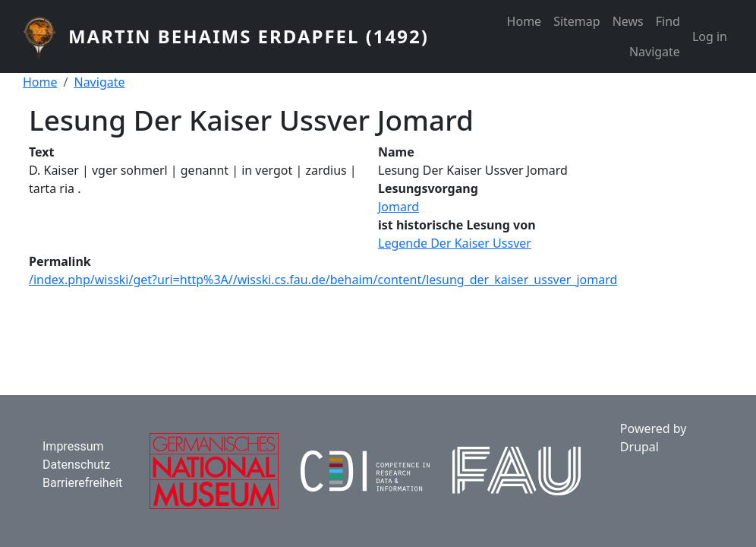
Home (524, 21)
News (628, 21)
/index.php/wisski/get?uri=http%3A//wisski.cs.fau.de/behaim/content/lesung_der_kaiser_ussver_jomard (323, 280)
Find (668, 21)
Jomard (398, 207)
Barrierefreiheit (82, 483)
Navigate (655, 52)
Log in (710, 36)
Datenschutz (76, 465)
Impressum (73, 446)
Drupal (639, 447)
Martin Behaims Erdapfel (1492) (249, 36)
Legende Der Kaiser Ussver (455, 243)
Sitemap (577, 21)
